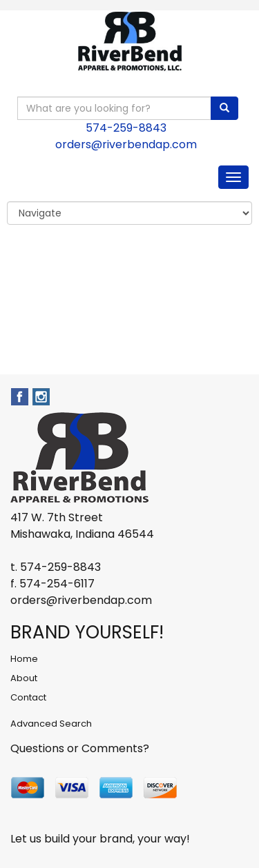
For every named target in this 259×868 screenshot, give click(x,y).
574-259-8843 (126, 128)
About (24, 678)
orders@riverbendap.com (126, 144)
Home (24, 659)
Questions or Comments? (80, 748)
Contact (28, 697)
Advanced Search (51, 724)
